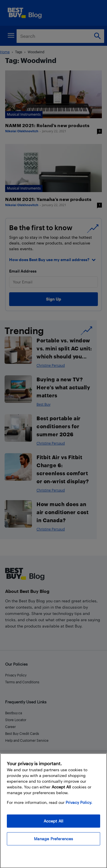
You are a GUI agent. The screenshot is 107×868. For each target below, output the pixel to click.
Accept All (53, 827)
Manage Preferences (54, 845)
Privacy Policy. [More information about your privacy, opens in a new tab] (79, 809)
